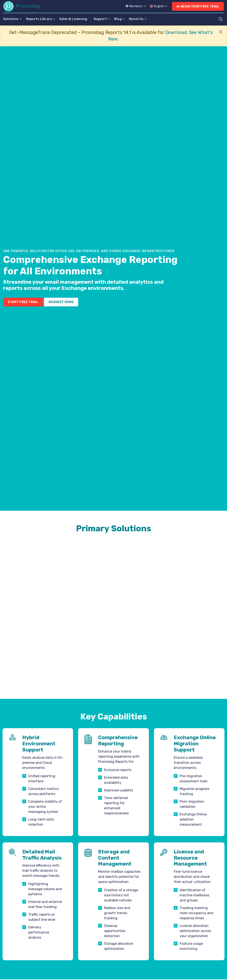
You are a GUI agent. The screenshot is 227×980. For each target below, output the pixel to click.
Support (100, 19)
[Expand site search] (221, 19)
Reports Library (39, 19)
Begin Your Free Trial (198, 6)
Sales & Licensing (73, 19)
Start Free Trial (23, 302)
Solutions (11, 19)
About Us (136, 19)
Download (176, 32)
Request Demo (61, 302)
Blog (118, 19)
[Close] (221, 32)
